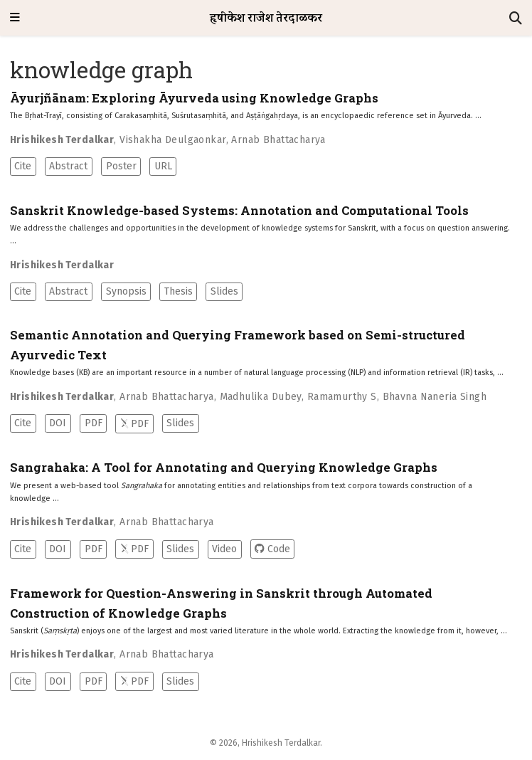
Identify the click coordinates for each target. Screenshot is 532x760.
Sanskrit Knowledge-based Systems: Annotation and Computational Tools (239, 211)
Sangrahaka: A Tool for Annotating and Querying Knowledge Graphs (224, 468)
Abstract (68, 166)
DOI (58, 423)
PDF (94, 423)
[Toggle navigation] (15, 18)
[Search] (516, 18)
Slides (224, 291)
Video (224, 549)
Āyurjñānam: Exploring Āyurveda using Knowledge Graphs (194, 98)
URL (163, 166)
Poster (121, 166)
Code (272, 549)
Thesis (179, 291)
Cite (23, 166)
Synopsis (126, 291)
